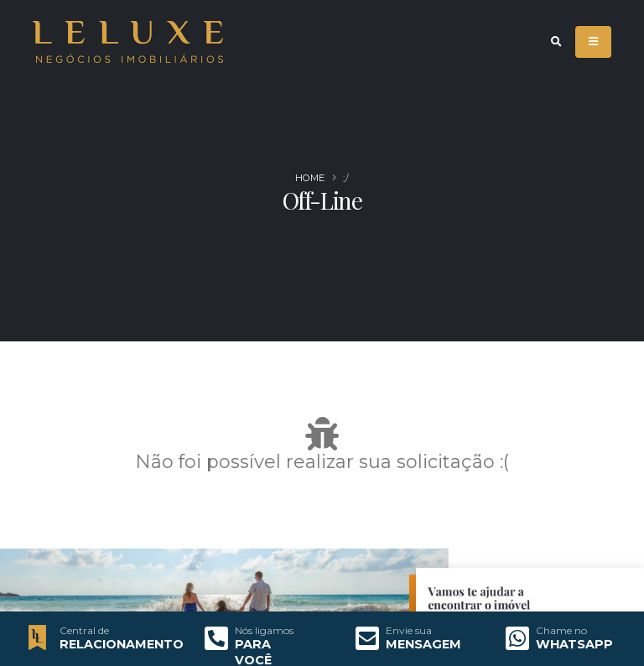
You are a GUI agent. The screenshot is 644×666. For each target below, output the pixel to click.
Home (310, 178)
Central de (84, 631)
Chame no (561, 631)
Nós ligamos (264, 631)
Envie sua (409, 631)
